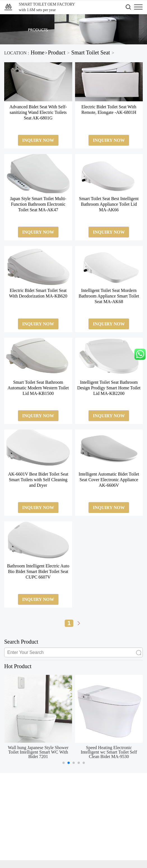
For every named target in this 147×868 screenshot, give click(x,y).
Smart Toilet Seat (91, 52)
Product (57, 52)
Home (37, 52)
